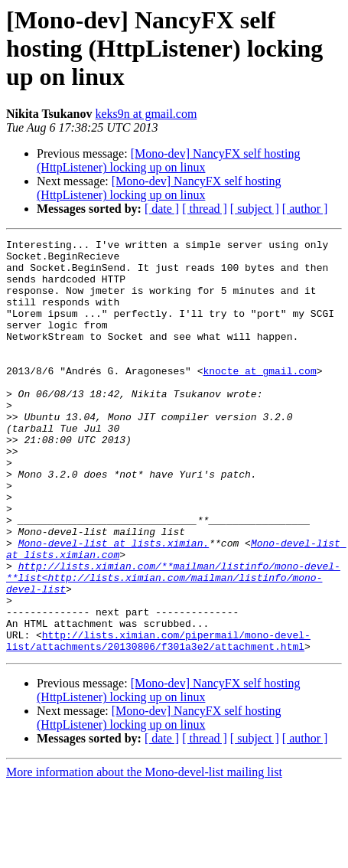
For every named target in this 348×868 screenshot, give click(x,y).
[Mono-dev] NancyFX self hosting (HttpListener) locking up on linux (168, 160)
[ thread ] (205, 209)
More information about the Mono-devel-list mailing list (144, 855)
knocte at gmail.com (259, 398)
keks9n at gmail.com (146, 114)
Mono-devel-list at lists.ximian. (114, 605)
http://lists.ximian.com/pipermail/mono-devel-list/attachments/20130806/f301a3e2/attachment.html (158, 722)
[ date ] (162, 209)
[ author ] (305, 209)
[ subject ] (255, 209)
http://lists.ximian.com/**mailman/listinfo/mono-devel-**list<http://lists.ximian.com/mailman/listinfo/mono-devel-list (173, 646)
